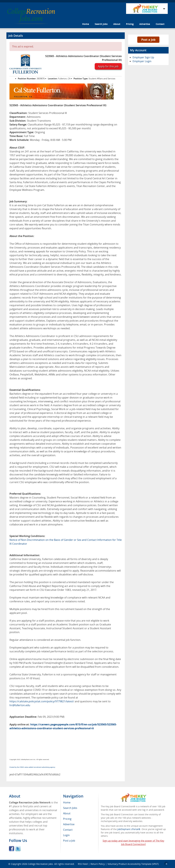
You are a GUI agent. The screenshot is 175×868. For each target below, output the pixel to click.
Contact (160, 24)
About (117, 24)
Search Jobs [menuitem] (70, 808)
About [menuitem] (67, 813)
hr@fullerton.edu (20, 705)
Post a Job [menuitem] (69, 841)
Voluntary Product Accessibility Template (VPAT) (133, 864)
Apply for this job (108, 66)
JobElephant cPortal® (129, 829)
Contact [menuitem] (68, 830)
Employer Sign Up (143, 57)
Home (86, 24)
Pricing (130, 24)
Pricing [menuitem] (67, 819)
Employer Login (142, 61)
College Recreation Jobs (40, 864)
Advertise (145, 24)
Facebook (12, 849)
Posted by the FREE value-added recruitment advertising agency (32, 767)
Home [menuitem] (67, 802)
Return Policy (98, 864)
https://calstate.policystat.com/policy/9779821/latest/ (42, 701)
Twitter (18, 849)
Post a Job (148, 40)
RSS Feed (83, 864)
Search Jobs (101, 24)
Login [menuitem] (66, 835)
